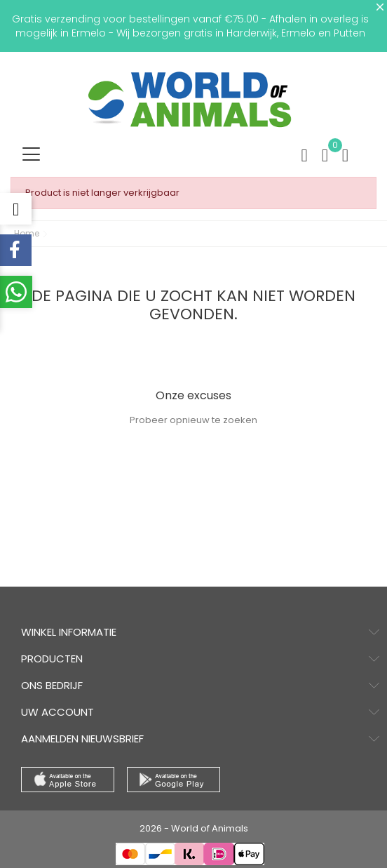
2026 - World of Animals (194, 828)
